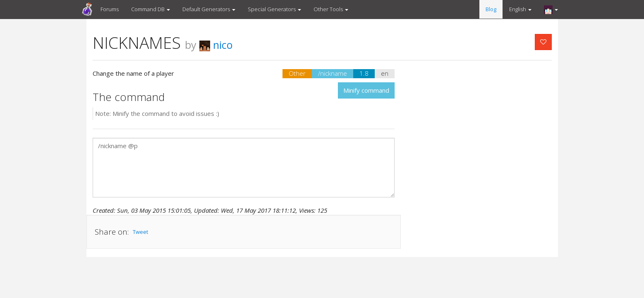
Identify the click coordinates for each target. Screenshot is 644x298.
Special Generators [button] (274, 9)
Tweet (140, 232)
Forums (110, 9)
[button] (551, 10)
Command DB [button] (151, 9)
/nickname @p (244, 168)
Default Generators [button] (209, 9)
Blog (491, 9)
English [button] (520, 9)
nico (216, 45)
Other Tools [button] (331, 9)
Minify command (366, 90)
